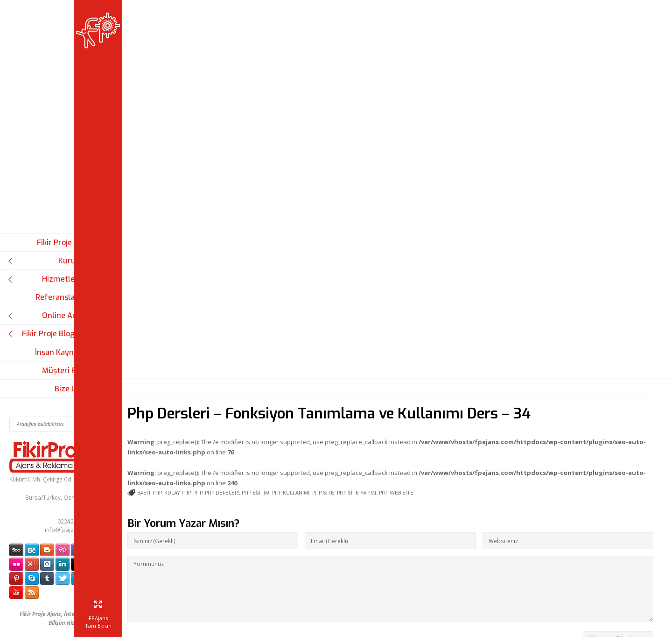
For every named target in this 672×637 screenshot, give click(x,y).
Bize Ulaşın (74, 389)
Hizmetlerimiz (50, 279)
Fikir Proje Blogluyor (50, 334)
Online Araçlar (50, 315)
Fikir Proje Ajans (65, 243)
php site (366, 408)
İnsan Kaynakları (64, 352)
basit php (192, 408)
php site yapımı (399, 408)
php (240, 408)
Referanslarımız (64, 297)
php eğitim (298, 408)
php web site (439, 408)
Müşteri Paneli (68, 371)
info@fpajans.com (69, 530)
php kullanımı (333, 408)
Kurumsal (50, 261)
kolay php (220, 408)
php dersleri (264, 408)
